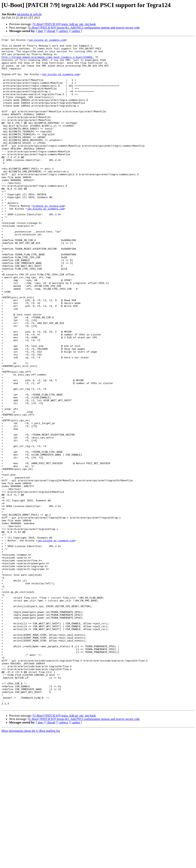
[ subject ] (64, 31)
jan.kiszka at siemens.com (47, 40)
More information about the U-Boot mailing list (31, 865)
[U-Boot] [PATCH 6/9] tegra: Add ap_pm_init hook (64, 24)
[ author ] (76, 31)
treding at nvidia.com (49, 240)
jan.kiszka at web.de (29, 14)
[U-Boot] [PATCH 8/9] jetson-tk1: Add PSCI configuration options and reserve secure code (84, 28)
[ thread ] (51, 31)
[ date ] (40, 31)
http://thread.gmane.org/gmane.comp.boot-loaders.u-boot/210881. (48, 61)
